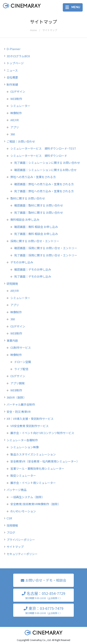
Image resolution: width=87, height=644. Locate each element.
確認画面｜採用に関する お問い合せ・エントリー (46, 248)
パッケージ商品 (17, 490)
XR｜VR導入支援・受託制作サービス (30, 419)
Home (33, 30)
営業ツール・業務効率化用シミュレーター (37, 468)
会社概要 (12, 77)
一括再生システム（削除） (27, 497)
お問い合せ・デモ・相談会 (46, 580)
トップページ (15, 63)
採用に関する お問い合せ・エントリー (35, 241)
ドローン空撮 (23, 362)
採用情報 (12, 525)
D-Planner (14, 49)
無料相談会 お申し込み (25, 220)
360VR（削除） (16, 397)
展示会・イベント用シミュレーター (33, 483)
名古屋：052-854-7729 (43, 595)
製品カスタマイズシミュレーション (33, 454)
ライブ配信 (21, 369)
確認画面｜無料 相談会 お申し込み (36, 227)
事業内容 (12, 340)
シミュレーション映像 (25, 447)
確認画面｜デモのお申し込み (33, 269)
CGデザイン (18, 91)
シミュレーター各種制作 (22, 440)
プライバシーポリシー (21, 540)
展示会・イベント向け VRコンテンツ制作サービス (42, 433)
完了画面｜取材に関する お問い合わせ (39, 212)
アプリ (15, 127)
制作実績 (12, 84)
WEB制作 (16, 99)
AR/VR (15, 120)
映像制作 (16, 113)
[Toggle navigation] (73, 7)
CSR (9, 518)
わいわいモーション (23, 511)
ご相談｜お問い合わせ (21, 141)
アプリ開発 (17, 383)
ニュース (12, 70)
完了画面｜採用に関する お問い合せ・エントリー (46, 255)
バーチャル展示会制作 (21, 404)
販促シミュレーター (23, 476)
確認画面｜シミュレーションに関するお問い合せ (45, 170)
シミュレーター (20, 106)
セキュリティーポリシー (22, 554)
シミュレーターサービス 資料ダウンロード (39, 156)
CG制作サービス (21, 348)
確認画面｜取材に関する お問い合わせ (39, 205)
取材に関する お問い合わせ (28, 198)
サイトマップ (15, 547)
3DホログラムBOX (18, 56)
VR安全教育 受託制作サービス (30, 426)
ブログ (11, 532)
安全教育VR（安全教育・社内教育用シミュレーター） (45, 461)
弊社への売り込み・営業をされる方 (33, 177)
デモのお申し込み (22, 262)
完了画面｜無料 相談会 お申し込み (36, 234)
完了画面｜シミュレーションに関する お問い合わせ (47, 163)
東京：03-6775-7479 (43, 610)
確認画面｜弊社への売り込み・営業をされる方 (44, 184)
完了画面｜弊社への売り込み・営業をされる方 (44, 191)
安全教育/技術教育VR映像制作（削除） (35, 504)
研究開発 (12, 284)
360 (13, 134)
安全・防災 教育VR (19, 412)
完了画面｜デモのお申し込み (33, 276)
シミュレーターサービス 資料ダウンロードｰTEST (43, 148)
